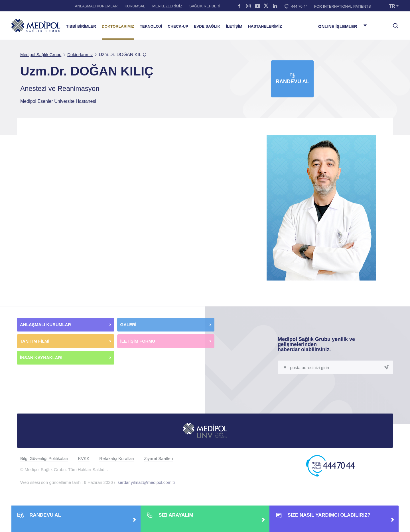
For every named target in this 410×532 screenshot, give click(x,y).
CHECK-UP (178, 26)
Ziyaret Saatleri (158, 458)
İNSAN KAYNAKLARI (42, 358)
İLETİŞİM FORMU (138, 341)
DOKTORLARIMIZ (118, 26)
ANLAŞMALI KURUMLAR (96, 6)
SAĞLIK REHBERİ (205, 6)
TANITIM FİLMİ (35, 341)
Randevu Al (292, 78)
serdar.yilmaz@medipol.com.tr (147, 482)
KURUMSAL (135, 6)
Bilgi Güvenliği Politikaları (44, 458)
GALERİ (128, 325)
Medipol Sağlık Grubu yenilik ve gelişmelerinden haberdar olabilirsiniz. (316, 344)
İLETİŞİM (234, 26)
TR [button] (392, 6)
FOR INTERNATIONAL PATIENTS (343, 6)
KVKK (84, 458)
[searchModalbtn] (393, 24)
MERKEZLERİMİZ (167, 6)
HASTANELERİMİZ (265, 26)
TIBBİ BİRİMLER (81, 26)
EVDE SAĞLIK (207, 26)
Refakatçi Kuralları (117, 458)
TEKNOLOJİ (151, 26)
